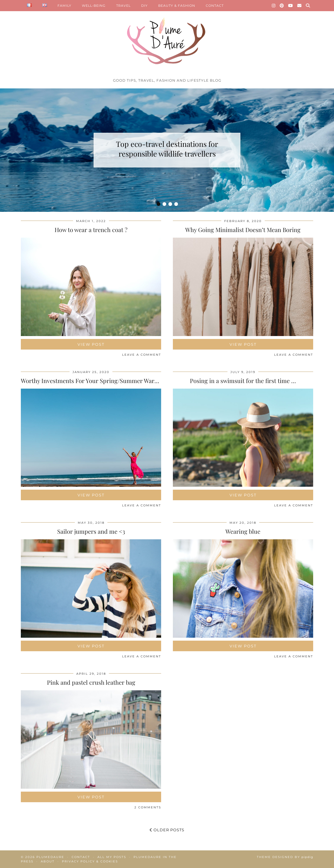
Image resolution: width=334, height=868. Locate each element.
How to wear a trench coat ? (91, 230)
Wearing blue (243, 531)
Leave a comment (142, 355)
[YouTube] (291, 6)
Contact (81, 857)
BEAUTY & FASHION (177, 6)
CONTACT (215, 6)
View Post (91, 344)
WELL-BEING (94, 6)
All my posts (112, 857)
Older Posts (167, 830)
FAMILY (64, 6)
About (48, 861)
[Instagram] (274, 6)
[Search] (308, 6)
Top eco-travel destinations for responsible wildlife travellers (167, 149)
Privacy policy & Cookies (90, 861)
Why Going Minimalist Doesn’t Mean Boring (243, 230)
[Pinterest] (282, 6)
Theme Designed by (285, 857)
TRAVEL (123, 6)
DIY (144, 6)
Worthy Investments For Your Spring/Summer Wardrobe (95, 381)
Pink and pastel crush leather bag (91, 682)
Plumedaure (50, 857)
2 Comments (148, 807)
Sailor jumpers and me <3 (91, 531)
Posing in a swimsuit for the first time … (243, 381)
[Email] (300, 6)
